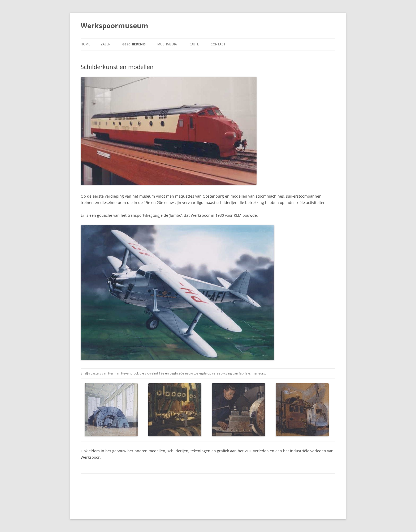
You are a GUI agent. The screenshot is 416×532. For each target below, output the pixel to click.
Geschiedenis (134, 44)
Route (194, 44)
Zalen (106, 44)
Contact (218, 44)
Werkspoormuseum (114, 25)
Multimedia (167, 44)
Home (85, 44)
